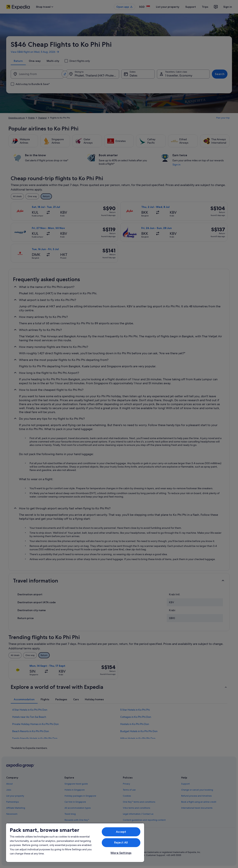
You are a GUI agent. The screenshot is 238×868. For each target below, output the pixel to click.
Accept (121, 832)
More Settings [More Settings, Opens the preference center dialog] (121, 853)
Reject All (121, 842)
